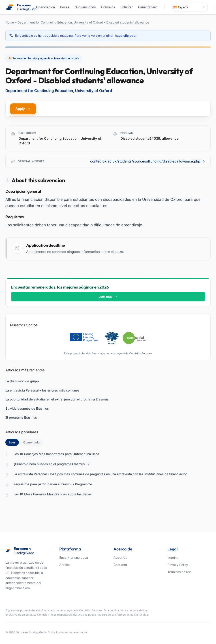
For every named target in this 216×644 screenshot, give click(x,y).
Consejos (108, 7)
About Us (120, 557)
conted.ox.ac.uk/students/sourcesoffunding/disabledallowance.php (148, 161)
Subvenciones (85, 7)
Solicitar (127, 7)
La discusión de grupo (22, 381)
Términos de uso (179, 572)
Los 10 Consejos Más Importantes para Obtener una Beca (56, 454)
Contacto (120, 565)
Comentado (31, 442)
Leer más (108, 296)
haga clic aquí (126, 35)
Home (10, 22)
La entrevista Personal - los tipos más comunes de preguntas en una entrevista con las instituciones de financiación (100, 474)
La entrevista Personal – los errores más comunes (42, 390)
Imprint (173, 557)
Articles (65, 565)
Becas (65, 7)
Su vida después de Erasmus (27, 408)
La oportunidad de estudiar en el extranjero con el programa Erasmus (57, 399)
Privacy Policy (178, 565)
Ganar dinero (148, 7)
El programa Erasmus (21, 417)
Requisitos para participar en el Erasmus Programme (53, 484)
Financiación (45, 7)
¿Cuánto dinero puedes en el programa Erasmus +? (51, 464)
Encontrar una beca (74, 557)
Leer (14, 442)
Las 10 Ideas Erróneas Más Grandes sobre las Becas (53, 494)
